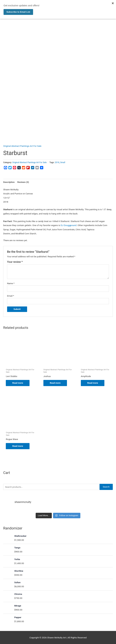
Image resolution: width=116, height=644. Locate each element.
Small (63, 162)
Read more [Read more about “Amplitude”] (93, 383)
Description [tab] (9, 182)
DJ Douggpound (69, 225)
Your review (15, 262)
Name (11, 283)
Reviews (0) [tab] (23, 182)
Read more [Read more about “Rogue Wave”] (18, 446)
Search (106, 487)
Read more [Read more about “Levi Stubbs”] (18, 383)
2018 (57, 162)
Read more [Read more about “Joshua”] (55, 383)
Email (11, 296)
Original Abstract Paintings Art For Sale (22, 146)
